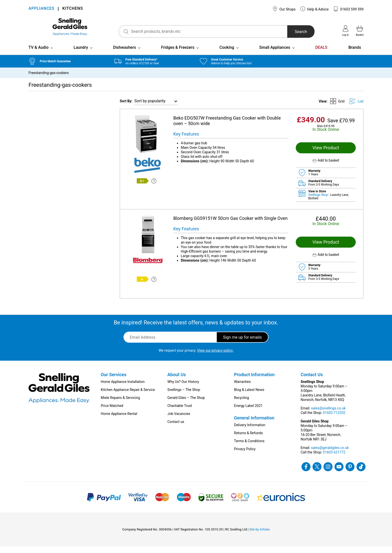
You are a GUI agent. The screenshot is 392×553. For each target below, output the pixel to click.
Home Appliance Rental (119, 420)
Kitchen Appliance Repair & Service (128, 396)
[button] (326, 167)
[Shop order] (156, 108)
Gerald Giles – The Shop (186, 404)
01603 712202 (334, 419)
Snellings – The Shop (184, 396)
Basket (360, 31)
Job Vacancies (179, 420)
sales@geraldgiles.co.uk (330, 454)
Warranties (242, 388)
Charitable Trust (180, 412)
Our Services (114, 381)
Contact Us (312, 381)
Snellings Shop (318, 201)
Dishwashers (124, 54)
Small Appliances (275, 54)
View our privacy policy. (215, 357)
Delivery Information (250, 431)
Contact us (176, 428)
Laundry (81, 54)
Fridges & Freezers (178, 54)
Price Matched (112, 412)
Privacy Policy (245, 455)
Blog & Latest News (249, 396)
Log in (345, 31)
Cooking (227, 54)
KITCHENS (72, 9)
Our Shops (284, 9)
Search (294, 32)
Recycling (241, 404)
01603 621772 (334, 459)
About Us (177, 381)
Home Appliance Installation (123, 388)
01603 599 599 (348, 9)
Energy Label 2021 (248, 412)
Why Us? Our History (183, 388)
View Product (326, 154)
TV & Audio (38, 54)
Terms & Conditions (249, 447)
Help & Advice (314, 9)
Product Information (254, 381)
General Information (254, 424)
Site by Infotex (259, 536)
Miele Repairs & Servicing (120, 404)
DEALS (321, 54)
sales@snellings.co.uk (328, 415)
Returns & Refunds (248, 439)
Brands (355, 54)
